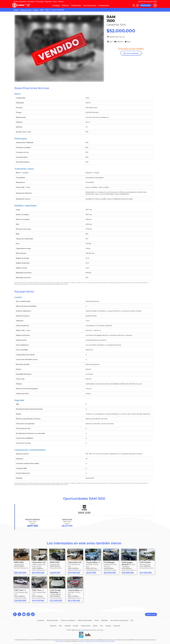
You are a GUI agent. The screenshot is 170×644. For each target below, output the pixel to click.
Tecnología (40, 1)
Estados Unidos (86, 626)
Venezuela (117, 626)
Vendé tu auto (146, 5)
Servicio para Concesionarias (119, 620)
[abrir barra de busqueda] (134, 5)
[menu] (155, 5)
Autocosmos (31, 640)
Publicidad (105, 620)
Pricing (97, 620)
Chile (60, 626)
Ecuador (76, 626)
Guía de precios (90, 5)
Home (16, 1)
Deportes (48, 1)
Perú (101, 626)
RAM (42, 10)
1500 (47, 10)
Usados (16, 10)
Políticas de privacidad (85, 620)
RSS (132, 620)
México (95, 626)
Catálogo (56, 5)
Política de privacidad (108, 641)
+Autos (61, 1)
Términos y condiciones (68, 620)
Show (55, 1)
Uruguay (108, 626)
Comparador (104, 5)
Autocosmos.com (60, 641)
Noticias (65, 5)
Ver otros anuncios (131, 53)
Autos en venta (26, 10)
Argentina (23, 1)
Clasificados (76, 5)
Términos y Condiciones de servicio (89, 641)
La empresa (41, 620)
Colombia (68, 626)
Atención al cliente (52, 620)
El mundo (31, 1)
